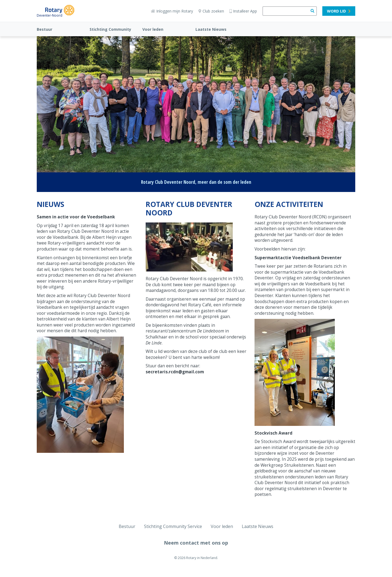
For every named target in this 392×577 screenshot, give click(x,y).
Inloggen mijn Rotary (172, 11)
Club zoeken (211, 11)
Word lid (339, 11)
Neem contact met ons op (196, 543)
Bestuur (45, 29)
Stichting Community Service (173, 526)
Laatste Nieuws (211, 29)
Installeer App (243, 11)
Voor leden (153, 29)
